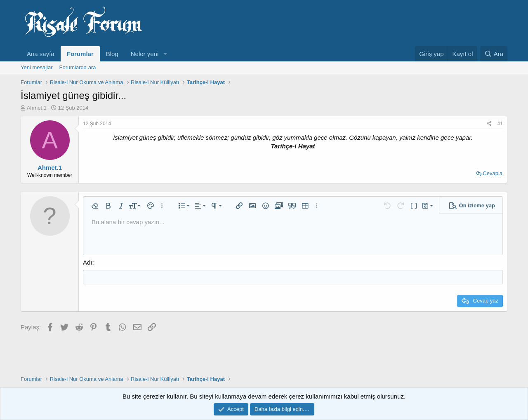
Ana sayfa (41, 54)
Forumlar (80, 54)
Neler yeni (145, 54)
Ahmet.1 (37, 108)
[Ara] (494, 54)
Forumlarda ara (78, 67)
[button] (165, 54)
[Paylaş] (489, 124)
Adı (88, 262)
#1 (500, 124)
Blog (112, 54)
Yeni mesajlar (37, 67)
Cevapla (493, 173)
